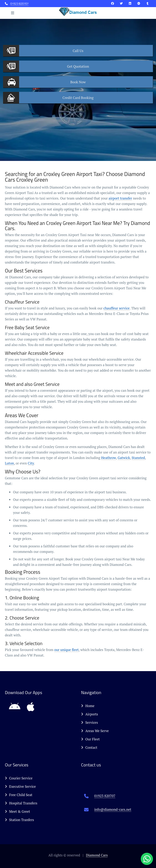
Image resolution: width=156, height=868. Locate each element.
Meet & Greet (17, 811)
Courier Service (19, 778)
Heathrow (108, 458)
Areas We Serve (95, 731)
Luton (9, 463)
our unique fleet (66, 650)
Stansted (138, 458)
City (31, 463)
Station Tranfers (19, 820)
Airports (89, 714)
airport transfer (120, 198)
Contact (89, 747)
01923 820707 (19, 4)
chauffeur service (116, 308)
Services (89, 722)
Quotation (78, 66)
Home (88, 706)
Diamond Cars (97, 855)
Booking (78, 98)
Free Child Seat (19, 795)
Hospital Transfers (21, 803)
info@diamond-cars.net (113, 809)
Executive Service (20, 786)
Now (78, 82)
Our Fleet (90, 739)
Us (78, 51)
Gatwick (124, 458)
